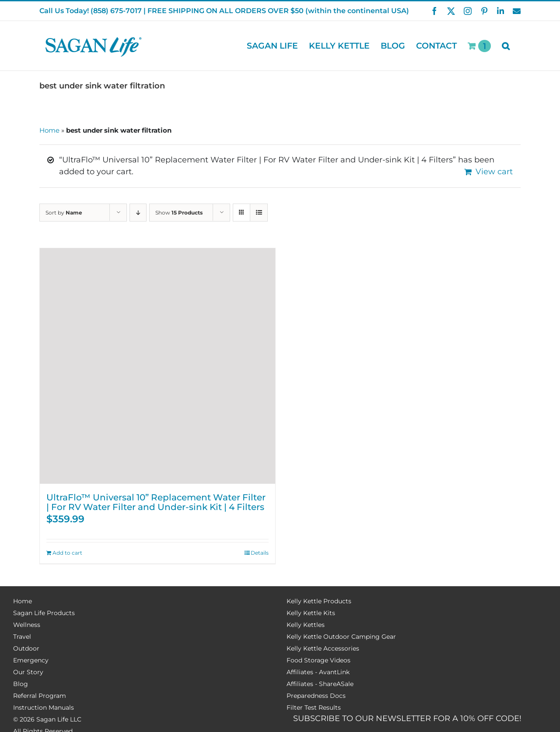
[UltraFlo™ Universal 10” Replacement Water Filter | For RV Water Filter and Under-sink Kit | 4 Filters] (157, 366)
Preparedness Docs (316, 696)
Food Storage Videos (318, 660)
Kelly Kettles (306, 625)
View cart (494, 172)
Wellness (27, 625)
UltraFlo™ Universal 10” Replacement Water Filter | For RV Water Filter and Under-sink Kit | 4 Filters (156, 502)
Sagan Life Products (44, 613)
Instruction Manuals (44, 707)
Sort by (64, 213)
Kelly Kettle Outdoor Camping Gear (341, 637)
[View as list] (259, 213)
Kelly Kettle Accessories (323, 648)
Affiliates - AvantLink (318, 672)
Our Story (28, 672)
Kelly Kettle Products (319, 601)
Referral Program (40, 696)
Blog (21, 684)
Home (49, 130)
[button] (506, 46)
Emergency (31, 660)
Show (179, 213)
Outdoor (26, 648)
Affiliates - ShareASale (320, 684)
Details (260, 553)
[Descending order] (138, 213)
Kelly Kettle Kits (311, 613)
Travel (22, 637)
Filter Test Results (314, 707)
